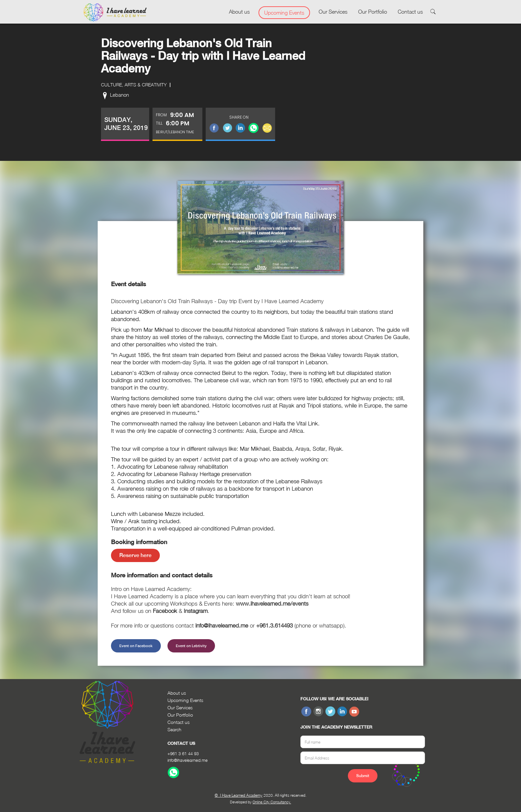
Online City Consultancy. (272, 802)
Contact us (410, 12)
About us (239, 12)
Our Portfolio (373, 12)
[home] (115, 13)
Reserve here (135, 555)
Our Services (333, 12)
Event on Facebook (136, 646)
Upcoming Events (284, 13)
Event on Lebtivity (191, 646)
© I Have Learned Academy (239, 795)
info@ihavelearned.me (188, 760)
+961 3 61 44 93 (183, 754)
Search (174, 729)
